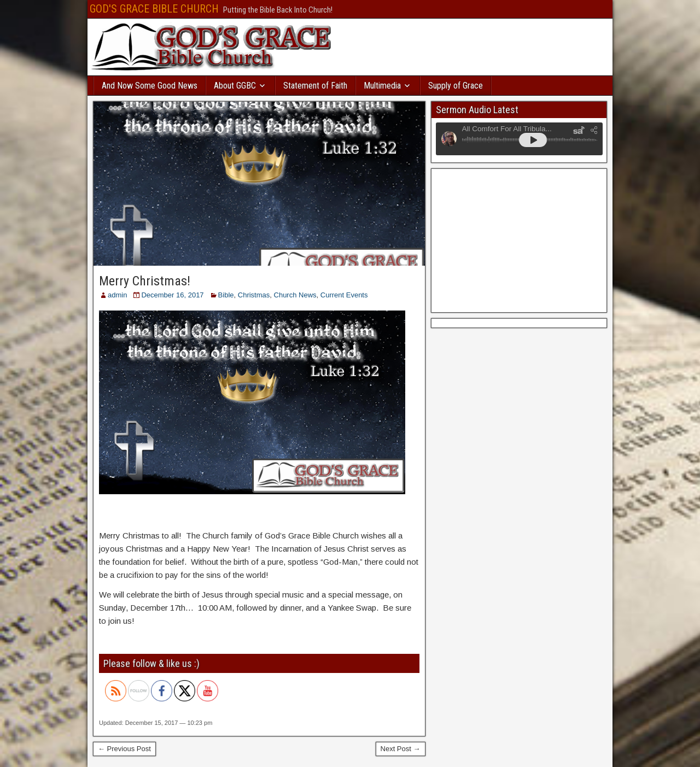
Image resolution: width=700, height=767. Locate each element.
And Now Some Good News (150, 86)
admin (117, 295)
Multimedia (382, 86)
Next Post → (401, 749)
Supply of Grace (456, 86)
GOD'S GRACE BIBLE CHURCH (154, 9)
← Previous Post (124, 749)
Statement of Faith (315, 86)
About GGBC (235, 86)
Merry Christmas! (145, 281)
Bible (226, 295)
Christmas (254, 295)
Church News (295, 295)
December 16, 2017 (172, 295)
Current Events (344, 295)
